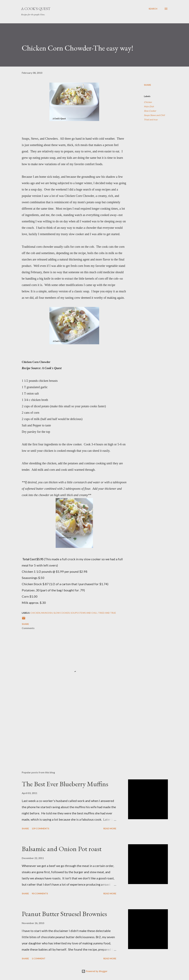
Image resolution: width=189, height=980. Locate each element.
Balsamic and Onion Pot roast (62, 849)
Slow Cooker (150, 111)
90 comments (40, 893)
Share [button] (148, 85)
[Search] (153, 9)
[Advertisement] (74, 732)
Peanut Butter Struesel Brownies (64, 914)
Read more (110, 828)
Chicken (148, 102)
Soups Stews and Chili (154, 115)
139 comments (40, 828)
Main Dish (149, 106)
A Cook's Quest (36, 9)
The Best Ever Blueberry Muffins (65, 784)
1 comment (39, 958)
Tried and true (151, 120)
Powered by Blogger (94, 971)
